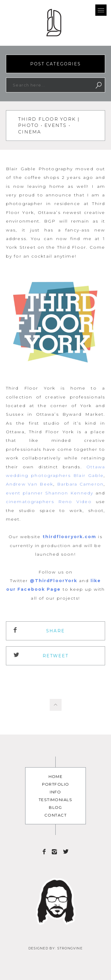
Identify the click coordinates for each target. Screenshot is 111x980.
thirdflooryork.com (70, 537)
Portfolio (56, 784)
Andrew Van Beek (30, 484)
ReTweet (56, 656)
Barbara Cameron (80, 484)
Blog (55, 807)
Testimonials (55, 800)
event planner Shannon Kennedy (50, 493)
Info (55, 792)
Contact (55, 815)
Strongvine (70, 948)
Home (56, 776)
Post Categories (56, 64)
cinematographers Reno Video (49, 502)
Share (55, 631)
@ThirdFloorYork (54, 581)
